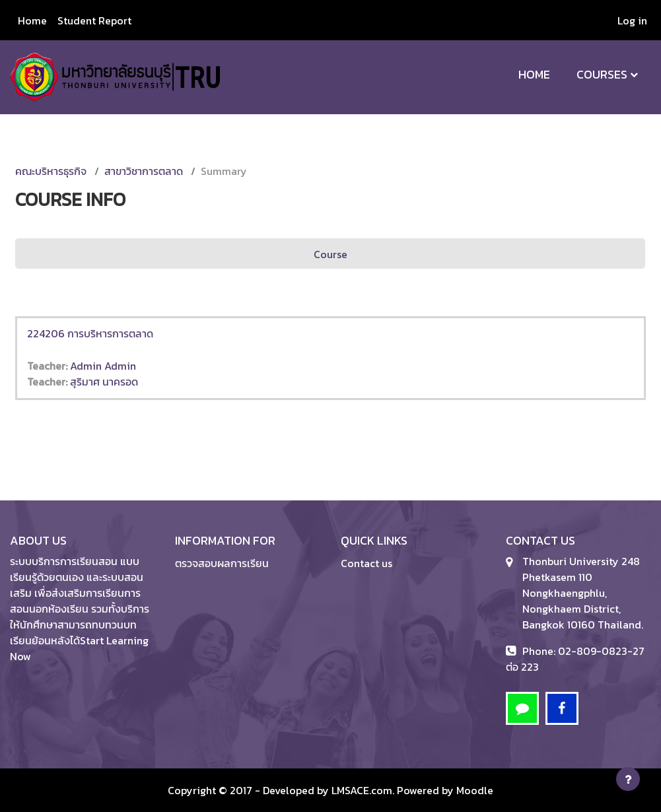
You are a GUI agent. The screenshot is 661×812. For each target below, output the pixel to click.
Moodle (475, 790)
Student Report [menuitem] (94, 20)
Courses (602, 74)
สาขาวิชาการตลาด (144, 171)
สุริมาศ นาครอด (104, 382)
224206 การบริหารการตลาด (90, 333)
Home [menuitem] (32, 20)
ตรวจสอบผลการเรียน (222, 563)
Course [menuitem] (330, 254)
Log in (632, 20)
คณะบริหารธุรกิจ (51, 171)
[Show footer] (628, 779)
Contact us (366, 563)
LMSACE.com (362, 790)
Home (534, 74)
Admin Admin (103, 366)
